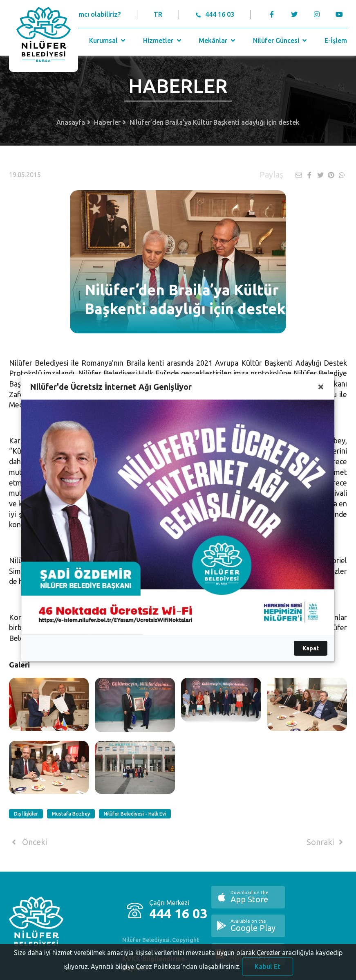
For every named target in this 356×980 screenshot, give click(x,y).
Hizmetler (163, 40)
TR (158, 14)
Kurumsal (108, 40)
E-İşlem (336, 40)
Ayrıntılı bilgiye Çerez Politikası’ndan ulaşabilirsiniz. (166, 975)
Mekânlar (218, 40)
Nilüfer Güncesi (281, 40)
